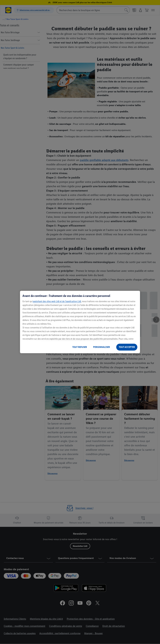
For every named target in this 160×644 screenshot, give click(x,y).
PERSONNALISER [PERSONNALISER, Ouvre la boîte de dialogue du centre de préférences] (101, 347)
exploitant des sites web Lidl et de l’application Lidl (57, 301)
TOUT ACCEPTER (127, 347)
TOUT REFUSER (80, 347)
